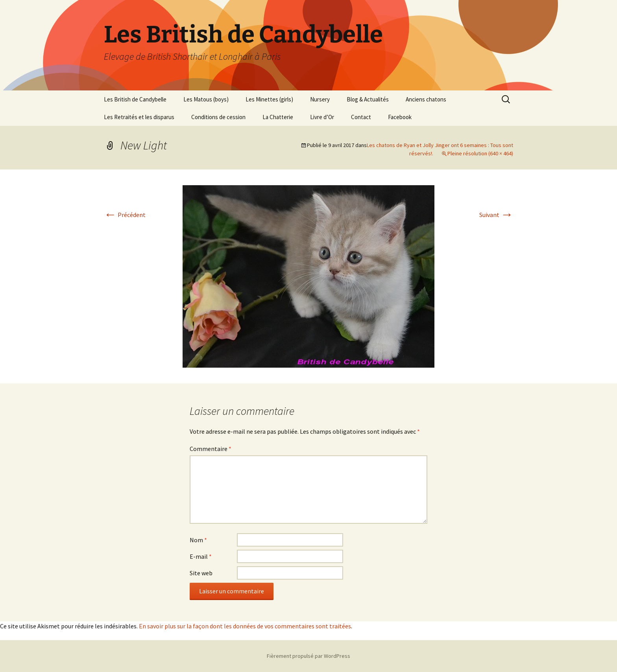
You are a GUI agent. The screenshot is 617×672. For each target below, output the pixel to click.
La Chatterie (278, 117)
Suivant (496, 215)
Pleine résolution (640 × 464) (480, 153)
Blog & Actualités (368, 99)
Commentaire (211, 449)
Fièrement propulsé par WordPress (308, 656)
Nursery (320, 99)
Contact (361, 117)
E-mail (201, 556)
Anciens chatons (426, 99)
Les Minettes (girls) (269, 99)
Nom (198, 540)
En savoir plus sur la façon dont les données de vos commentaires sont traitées (245, 626)
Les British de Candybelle (135, 99)
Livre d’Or (322, 117)
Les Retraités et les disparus (139, 117)
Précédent (125, 215)
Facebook (400, 117)
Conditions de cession (218, 117)
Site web (201, 573)
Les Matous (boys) (206, 99)
